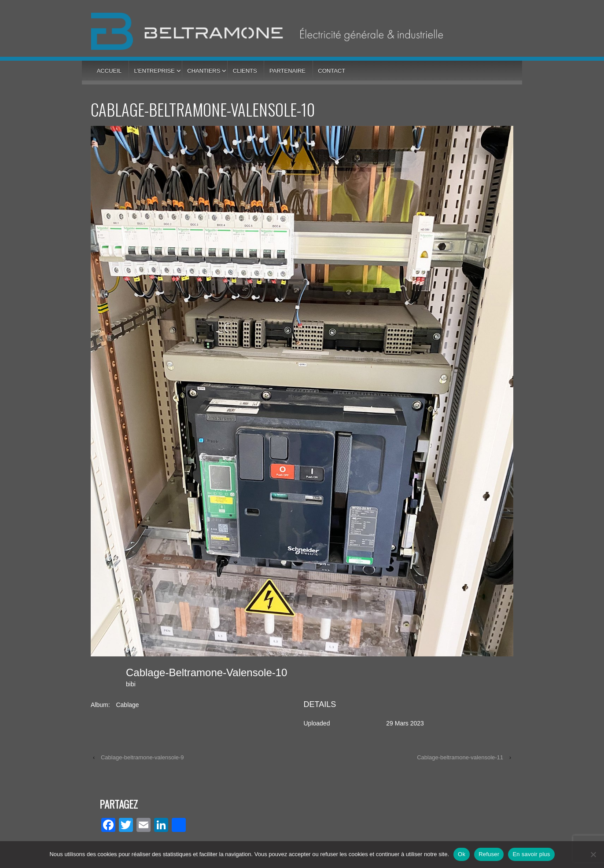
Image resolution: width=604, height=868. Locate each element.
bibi (131, 684)
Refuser (489, 854)
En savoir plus (531, 854)
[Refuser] (593, 854)
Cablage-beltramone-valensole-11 (460, 757)
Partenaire (287, 71)
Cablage (127, 705)
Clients (245, 71)
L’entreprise (154, 71)
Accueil (109, 71)
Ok (462, 854)
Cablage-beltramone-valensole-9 (142, 757)
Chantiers (204, 71)
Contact (331, 71)
